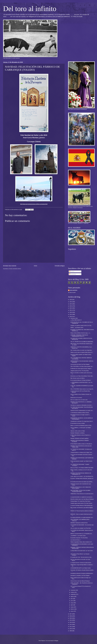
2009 (71, 631)
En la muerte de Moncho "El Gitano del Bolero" (81, 380)
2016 (71, 616)
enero (72, 611)
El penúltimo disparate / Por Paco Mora (79, 538)
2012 (71, 624)
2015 (71, 618)
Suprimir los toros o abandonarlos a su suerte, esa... (82, 410)
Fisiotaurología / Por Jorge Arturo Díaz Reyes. (81, 501)
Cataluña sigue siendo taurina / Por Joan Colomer (81, 503)
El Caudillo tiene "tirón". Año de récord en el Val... (81, 557)
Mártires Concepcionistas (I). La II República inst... (82, 534)
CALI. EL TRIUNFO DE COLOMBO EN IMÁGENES (82, 342)
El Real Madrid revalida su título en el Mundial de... (82, 444)
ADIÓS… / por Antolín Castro (77, 328)
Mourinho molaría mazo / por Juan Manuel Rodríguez (82, 499)
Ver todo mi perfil (72, 292)
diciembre (73, 318)
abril (72, 605)
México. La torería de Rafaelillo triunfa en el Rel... (81, 425)
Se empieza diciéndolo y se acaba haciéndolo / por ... (82, 517)
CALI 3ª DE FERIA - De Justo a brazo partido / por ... (82, 366)
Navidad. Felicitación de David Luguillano (80, 438)
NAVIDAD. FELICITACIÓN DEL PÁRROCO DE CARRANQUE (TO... (81, 474)
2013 (71, 622)
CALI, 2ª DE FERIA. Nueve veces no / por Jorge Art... (82, 389)
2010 (71, 629)
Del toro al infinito (30, 9)
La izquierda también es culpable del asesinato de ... (82, 497)
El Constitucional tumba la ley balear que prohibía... (82, 482)
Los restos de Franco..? (76, 540)
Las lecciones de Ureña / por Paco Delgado (80, 364)
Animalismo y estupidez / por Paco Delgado (80, 576)
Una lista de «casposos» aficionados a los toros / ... (82, 405)
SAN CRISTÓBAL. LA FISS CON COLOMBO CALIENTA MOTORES (80, 491)
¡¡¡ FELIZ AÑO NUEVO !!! (76, 320)
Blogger (56, 641)
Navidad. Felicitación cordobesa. (78, 433)
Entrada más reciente (10, 266)
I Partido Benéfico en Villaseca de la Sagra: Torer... (82, 452)
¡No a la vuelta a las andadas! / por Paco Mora (81, 528)
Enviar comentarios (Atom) (15, 269)
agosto (72, 596)
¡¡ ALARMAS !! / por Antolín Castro (78, 536)
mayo (72, 603)
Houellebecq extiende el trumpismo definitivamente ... (82, 573)
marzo (72, 607)
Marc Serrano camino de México (78, 378)
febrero (72, 609)
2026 (71, 300)
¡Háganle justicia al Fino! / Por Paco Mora (80, 371)
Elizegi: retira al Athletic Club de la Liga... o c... (81, 333)
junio (72, 601)
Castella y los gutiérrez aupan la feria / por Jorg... (81, 325)
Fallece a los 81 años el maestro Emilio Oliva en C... (82, 352)
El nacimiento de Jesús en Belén (78, 423)
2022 (71, 308)
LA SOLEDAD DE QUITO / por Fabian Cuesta (81, 568)
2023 (71, 306)
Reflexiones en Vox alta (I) (76, 398)
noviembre (73, 590)
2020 (71, 312)
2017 (71, 614)
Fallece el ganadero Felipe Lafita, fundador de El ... (82, 542)
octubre (73, 592)
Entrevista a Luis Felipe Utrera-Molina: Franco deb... (82, 376)
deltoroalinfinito (74, 290)
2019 (71, 314)
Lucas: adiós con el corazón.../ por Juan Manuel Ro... (82, 476)
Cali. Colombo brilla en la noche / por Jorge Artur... (82, 350)
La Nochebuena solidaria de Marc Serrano (80, 413)
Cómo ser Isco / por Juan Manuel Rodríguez (80, 581)
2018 (71, 316)
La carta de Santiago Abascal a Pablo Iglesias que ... (82, 505)
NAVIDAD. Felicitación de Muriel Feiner (79, 523)
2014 (71, 620)
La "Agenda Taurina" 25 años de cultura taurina (81, 563)
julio (72, 599)
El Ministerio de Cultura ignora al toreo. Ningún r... (81, 369)
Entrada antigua (60, 266)
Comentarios (73, 274)
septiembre (73, 594)
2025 (71, 302)
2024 (71, 304)
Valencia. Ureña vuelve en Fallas (78, 431)
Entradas (72, 271)
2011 (71, 627)
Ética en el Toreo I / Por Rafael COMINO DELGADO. (82, 468)
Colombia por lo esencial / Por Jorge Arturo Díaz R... (82, 421)
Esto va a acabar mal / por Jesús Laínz (79, 400)
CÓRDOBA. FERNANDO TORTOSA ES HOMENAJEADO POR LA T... (79, 336)
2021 (71, 310)
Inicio (36, 266)
